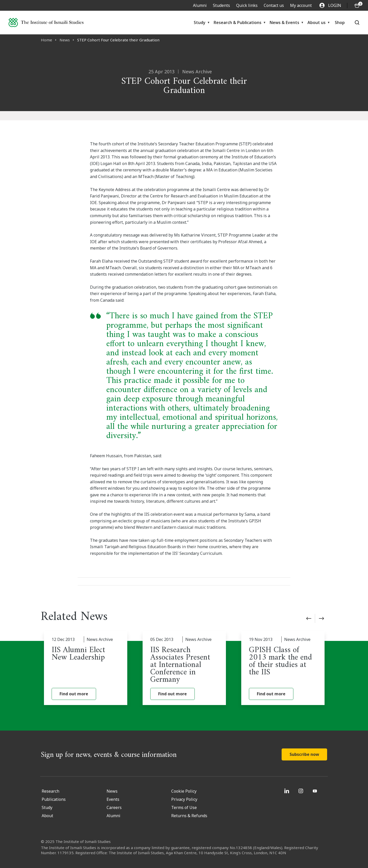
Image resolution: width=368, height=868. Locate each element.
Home (47, 40)
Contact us (274, 5)
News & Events (284, 22)
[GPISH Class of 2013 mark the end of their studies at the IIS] (283, 668)
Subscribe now (304, 754)
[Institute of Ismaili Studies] (46, 22)
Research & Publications (238, 22)
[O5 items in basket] (357, 5)
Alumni (200, 5)
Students (221, 5)
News (65, 40)
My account (301, 5)
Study (200, 22)
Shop (340, 22)
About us (317, 22)
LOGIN (330, 5)
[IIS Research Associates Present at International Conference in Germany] (184, 668)
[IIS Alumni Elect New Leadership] (86, 668)
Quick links (247, 5)
